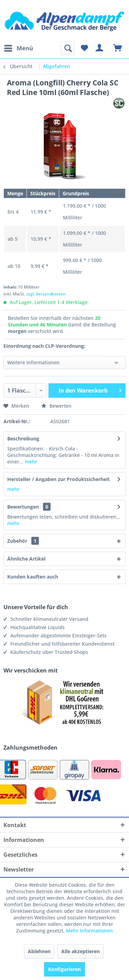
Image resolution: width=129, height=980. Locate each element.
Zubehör (23, 541)
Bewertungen (23, 507)
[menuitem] (18, 48)
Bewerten (56, 406)
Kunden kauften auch (33, 577)
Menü (19, 47)
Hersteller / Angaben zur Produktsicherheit (58, 479)
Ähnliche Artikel (26, 559)
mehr (30, 462)
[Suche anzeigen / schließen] (67, 48)
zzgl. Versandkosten (46, 294)
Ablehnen (39, 951)
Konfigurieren (64, 969)
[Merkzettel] (84, 48)
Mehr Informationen (89, 931)
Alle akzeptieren (80, 951)
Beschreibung (23, 439)
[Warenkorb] (118, 48)
